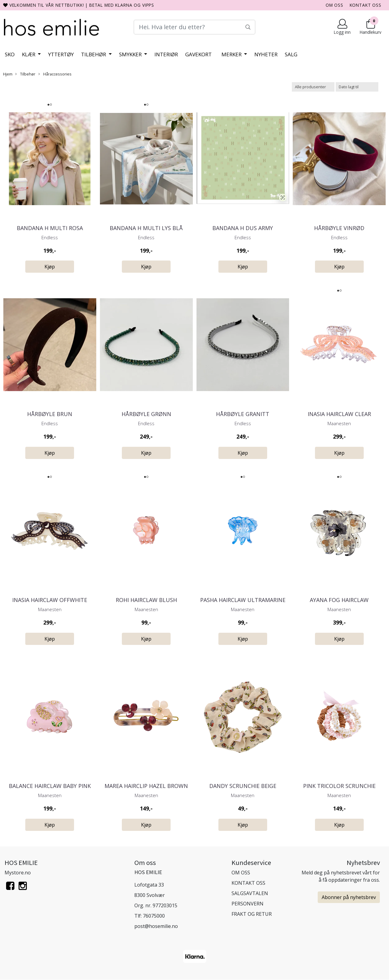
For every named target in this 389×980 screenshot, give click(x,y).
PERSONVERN (248, 904)
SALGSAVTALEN (250, 893)
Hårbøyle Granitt (243, 414)
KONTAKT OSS (366, 5)
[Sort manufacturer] (313, 87)
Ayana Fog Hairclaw (339, 600)
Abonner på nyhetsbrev (349, 897)
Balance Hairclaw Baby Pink (50, 786)
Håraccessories (55, 74)
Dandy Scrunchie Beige (243, 786)
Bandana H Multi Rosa (50, 228)
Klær (29, 54)
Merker (232, 54)
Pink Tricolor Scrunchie (339, 786)
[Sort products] (357, 87)
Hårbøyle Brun (50, 414)
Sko (10, 54)
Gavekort (198, 54)
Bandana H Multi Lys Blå (146, 228)
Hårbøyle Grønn (146, 414)
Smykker (131, 54)
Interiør (166, 54)
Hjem (8, 74)
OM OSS (334, 5)
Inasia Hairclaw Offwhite (50, 600)
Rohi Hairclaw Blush (146, 600)
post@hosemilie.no (156, 926)
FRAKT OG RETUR (252, 914)
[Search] (195, 27)
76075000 (154, 916)
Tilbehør (94, 54)
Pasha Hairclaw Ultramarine (243, 600)
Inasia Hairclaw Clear (339, 414)
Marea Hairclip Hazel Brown (146, 786)
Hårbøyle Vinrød (339, 228)
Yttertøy (61, 54)
